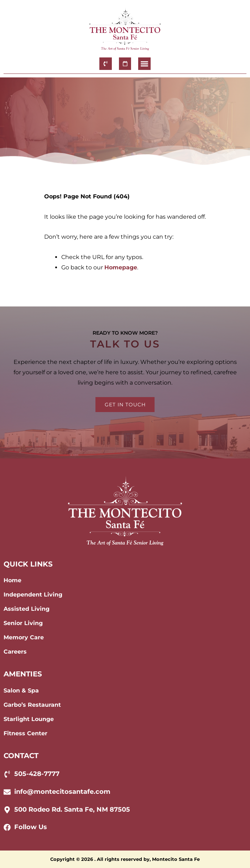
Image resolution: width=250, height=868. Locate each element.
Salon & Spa (21, 691)
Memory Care (24, 637)
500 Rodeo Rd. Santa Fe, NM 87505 (72, 809)
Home (12, 580)
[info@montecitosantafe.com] (7, 792)
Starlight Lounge (29, 719)
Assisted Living (27, 609)
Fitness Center (25, 733)
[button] (144, 64)
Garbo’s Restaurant (32, 705)
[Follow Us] (7, 827)
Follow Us (31, 827)
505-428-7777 (37, 774)
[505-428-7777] (7, 774)
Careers (15, 652)
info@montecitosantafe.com (62, 792)
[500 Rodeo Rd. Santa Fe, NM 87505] (7, 810)
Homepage (121, 267)
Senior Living (23, 623)
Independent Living (33, 595)
